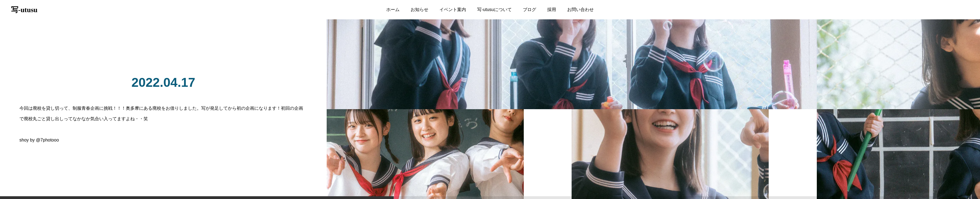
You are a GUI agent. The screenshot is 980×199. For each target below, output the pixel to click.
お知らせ (419, 10)
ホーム (393, 10)
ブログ (529, 10)
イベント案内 (453, 10)
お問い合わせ (580, 10)
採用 (552, 10)
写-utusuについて (494, 10)
